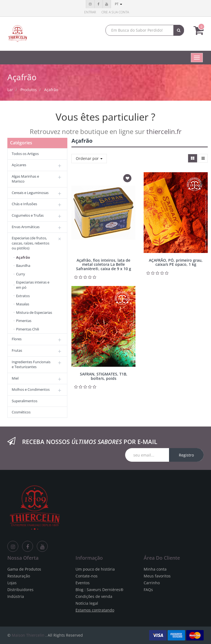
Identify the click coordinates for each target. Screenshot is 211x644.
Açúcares (19, 165)
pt (118, 4)
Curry (21, 274)
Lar (10, 90)
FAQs (148, 590)
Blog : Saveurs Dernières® (100, 590)
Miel (15, 378)
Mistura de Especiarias (34, 312)
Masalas (23, 304)
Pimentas (24, 321)
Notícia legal (87, 603)
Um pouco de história (95, 569)
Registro (186, 455)
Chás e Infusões (24, 204)
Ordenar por (89, 158)
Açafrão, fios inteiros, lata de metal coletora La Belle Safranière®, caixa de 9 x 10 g (104, 264)
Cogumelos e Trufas (28, 215)
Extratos (23, 296)
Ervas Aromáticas (26, 227)
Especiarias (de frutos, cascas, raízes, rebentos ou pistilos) (31, 243)
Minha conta (155, 569)
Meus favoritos (157, 576)
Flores (17, 339)
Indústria (16, 596)
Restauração (19, 576)
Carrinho (152, 583)
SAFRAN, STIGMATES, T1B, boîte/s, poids (104, 376)
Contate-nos (87, 576)
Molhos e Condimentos (31, 389)
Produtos (29, 90)
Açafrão (51, 90)
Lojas (12, 583)
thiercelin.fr (164, 131)
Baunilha (23, 266)
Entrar (90, 12)
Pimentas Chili (28, 329)
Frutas (17, 350)
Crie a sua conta (115, 12)
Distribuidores (20, 590)
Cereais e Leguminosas (30, 193)
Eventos (83, 583)
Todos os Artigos (25, 154)
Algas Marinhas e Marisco (25, 179)
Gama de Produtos (24, 569)
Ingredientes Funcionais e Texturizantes (31, 364)
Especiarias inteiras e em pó (33, 285)
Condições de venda (94, 596)
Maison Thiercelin (28, 635)
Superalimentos (25, 401)
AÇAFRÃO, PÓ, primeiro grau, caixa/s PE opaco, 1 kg (176, 262)
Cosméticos (21, 412)
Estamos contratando (95, 610)
